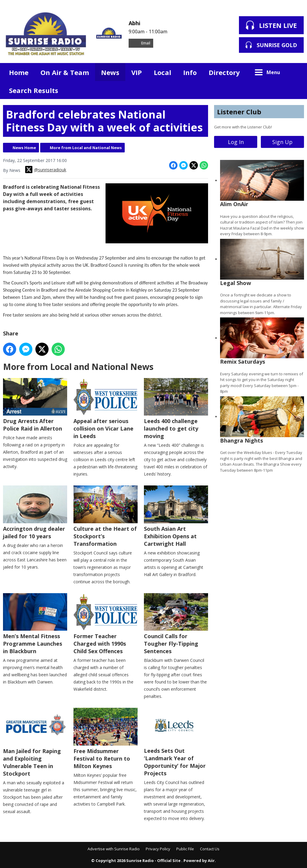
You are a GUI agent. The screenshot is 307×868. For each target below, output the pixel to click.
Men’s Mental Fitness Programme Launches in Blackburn (35, 624)
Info (190, 72)
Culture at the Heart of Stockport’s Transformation (106, 516)
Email (141, 43)
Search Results (34, 90)
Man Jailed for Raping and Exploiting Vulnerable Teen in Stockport (35, 742)
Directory (224, 72)
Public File (185, 849)
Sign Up (282, 142)
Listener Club (239, 112)
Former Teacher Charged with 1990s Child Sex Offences (106, 624)
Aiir (211, 860)
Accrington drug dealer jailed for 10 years (35, 513)
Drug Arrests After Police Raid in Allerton (35, 405)
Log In (236, 142)
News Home (24, 148)
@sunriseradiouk (46, 170)
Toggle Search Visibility (295, 72)
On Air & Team (65, 72)
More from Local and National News (86, 148)
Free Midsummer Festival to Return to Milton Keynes (106, 739)
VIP (137, 72)
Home (19, 72)
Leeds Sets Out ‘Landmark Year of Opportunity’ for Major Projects (176, 742)
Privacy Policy (158, 849)
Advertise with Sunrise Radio (114, 849)
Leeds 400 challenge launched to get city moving (176, 409)
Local (162, 72)
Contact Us (210, 849)
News (110, 72)
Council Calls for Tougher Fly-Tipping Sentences (176, 624)
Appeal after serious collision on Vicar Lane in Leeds (106, 409)
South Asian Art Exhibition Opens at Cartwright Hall (176, 516)
